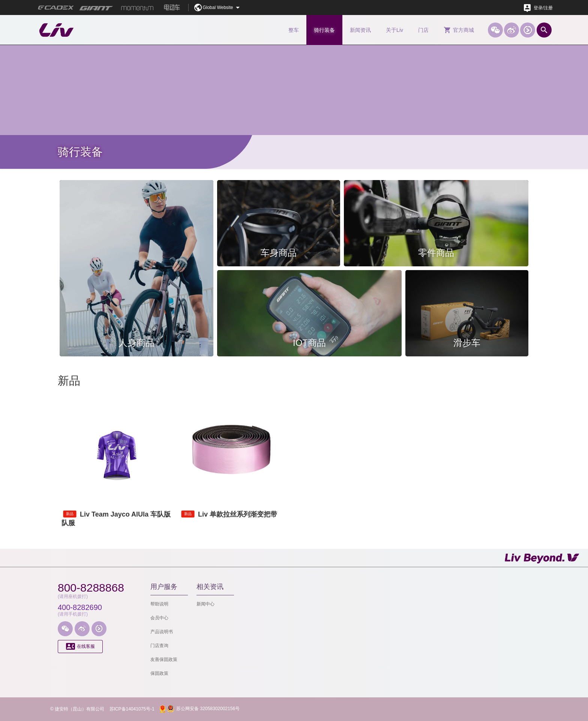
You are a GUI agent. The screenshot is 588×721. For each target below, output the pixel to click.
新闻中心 (205, 604)
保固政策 (159, 673)
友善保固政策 (164, 659)
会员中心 (159, 618)
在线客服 (80, 647)
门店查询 (159, 646)
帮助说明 (159, 604)
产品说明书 (162, 632)
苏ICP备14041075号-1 (132, 709)
